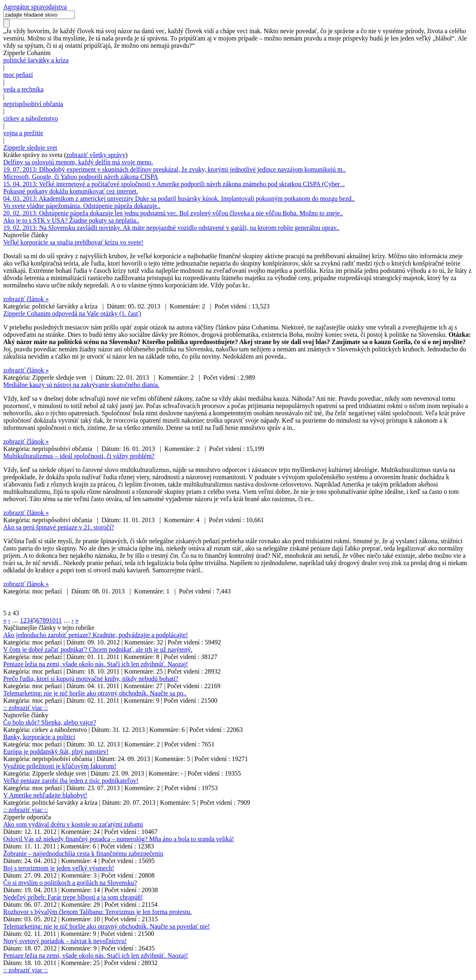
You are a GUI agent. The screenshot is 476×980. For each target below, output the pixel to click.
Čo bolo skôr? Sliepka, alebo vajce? (50, 722)
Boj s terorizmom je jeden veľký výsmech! (59, 868)
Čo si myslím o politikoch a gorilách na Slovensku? (70, 883)
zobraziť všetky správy (96, 155)
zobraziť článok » (26, 299)
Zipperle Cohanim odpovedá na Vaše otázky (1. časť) (72, 314)
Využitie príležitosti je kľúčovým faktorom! (60, 766)
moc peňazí (18, 75)
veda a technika (23, 89)
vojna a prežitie (23, 133)
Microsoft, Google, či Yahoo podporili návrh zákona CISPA (81, 177)
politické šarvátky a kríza (36, 60)
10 (52, 620)
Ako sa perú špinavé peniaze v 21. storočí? (59, 527)
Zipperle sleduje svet (30, 148)
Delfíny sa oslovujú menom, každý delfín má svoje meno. (78, 162)
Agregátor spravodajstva (35, 7)
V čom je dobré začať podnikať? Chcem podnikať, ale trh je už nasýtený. (98, 649)
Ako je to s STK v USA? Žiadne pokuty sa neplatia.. (71, 220)
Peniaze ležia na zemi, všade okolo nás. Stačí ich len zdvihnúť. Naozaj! (96, 664)
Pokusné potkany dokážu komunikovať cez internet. (71, 191)
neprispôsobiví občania (33, 104)
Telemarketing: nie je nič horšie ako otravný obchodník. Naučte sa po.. (95, 693)
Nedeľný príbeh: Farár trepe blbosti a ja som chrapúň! (73, 897)
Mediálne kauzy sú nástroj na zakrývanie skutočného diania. (81, 385)
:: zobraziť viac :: (25, 708)
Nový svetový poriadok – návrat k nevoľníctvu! (65, 941)
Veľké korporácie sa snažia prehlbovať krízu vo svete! (73, 242)
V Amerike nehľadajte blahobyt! (45, 795)
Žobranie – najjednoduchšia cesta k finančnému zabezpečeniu (83, 854)
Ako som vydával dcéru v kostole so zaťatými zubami (73, 824)
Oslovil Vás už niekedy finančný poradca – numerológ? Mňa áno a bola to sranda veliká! (119, 839)
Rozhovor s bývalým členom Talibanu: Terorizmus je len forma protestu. (98, 912)
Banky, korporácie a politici (39, 737)
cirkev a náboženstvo (31, 118)
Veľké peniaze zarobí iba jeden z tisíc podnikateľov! (71, 781)
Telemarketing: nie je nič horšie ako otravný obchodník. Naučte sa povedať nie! (106, 926)
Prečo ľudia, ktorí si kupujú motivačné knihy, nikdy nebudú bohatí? (91, 679)
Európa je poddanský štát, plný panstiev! (56, 751)
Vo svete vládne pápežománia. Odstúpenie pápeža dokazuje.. (82, 206)
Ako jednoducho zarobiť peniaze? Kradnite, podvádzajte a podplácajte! (96, 635)
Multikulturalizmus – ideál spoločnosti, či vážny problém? (79, 456)
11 (58, 620)
